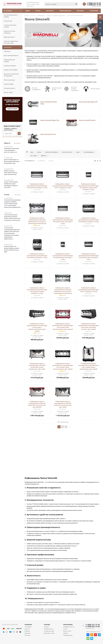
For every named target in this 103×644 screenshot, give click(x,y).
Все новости (17, 143)
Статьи (65, 629)
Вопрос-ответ (67, 631)
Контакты (28, 635)
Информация (68, 625)
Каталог (9, 11)
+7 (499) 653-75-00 (94, 5)
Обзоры (66, 633)
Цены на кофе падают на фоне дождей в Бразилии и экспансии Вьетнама (12, 161)
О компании (94, 11)
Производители (65, 11)
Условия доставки (49, 631)
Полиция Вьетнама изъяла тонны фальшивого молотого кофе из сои (12, 150)
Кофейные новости (69, 627)
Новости (27, 629)
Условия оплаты (49, 629)
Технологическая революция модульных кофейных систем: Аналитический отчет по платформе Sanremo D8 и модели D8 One (12, 204)
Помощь (47, 625)
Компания (28, 625)
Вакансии (27, 631)
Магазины (80, 11)
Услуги (38, 11)
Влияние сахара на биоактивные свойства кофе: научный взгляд (11, 173)
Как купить (50, 11)
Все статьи (18, 195)
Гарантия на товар (49, 633)
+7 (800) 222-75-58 (94, 3)
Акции (28, 11)
